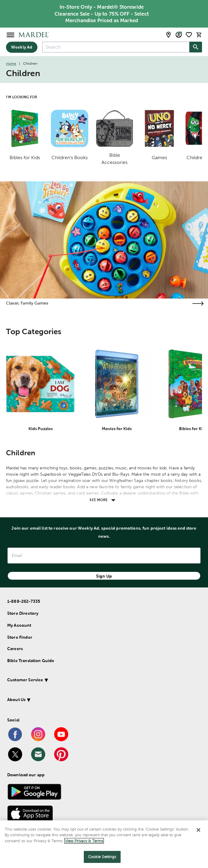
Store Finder (20, 637)
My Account (19, 625)
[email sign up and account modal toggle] (179, 35)
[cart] (199, 35)
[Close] (198, 830)
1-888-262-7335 (24, 601)
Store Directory (23, 613)
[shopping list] (189, 35)
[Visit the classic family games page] (198, 303)
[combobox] (116, 47)
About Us (16, 700)
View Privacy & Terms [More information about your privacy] (84, 841)
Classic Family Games (27, 303)
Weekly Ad (22, 47)
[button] (96, 681)
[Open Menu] (10, 35)
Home (11, 64)
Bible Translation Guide (31, 661)
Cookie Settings (102, 857)
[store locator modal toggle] (168, 35)
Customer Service (25, 680)
